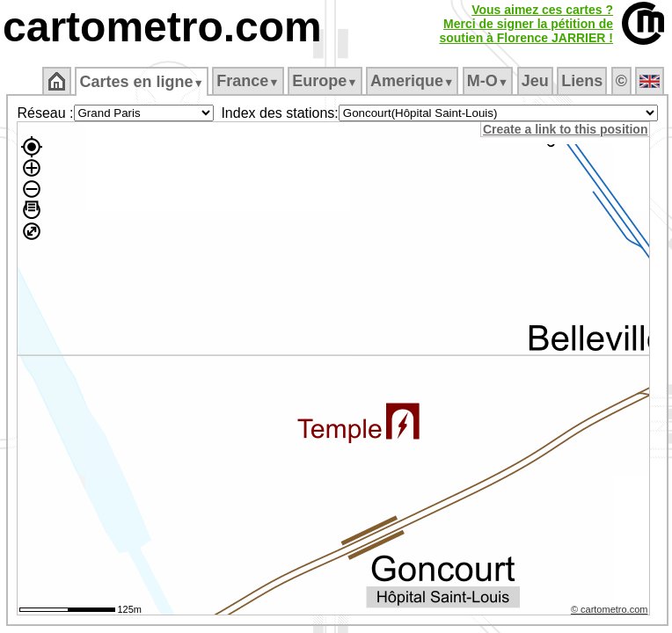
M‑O (488, 81)
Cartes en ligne (141, 82)
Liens (582, 81)
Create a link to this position (565, 129)
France (248, 81)
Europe (325, 81)
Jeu (535, 81)
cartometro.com (162, 27)
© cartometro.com (610, 609)
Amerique (412, 81)
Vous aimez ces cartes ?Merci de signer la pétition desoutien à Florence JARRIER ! (526, 24)
